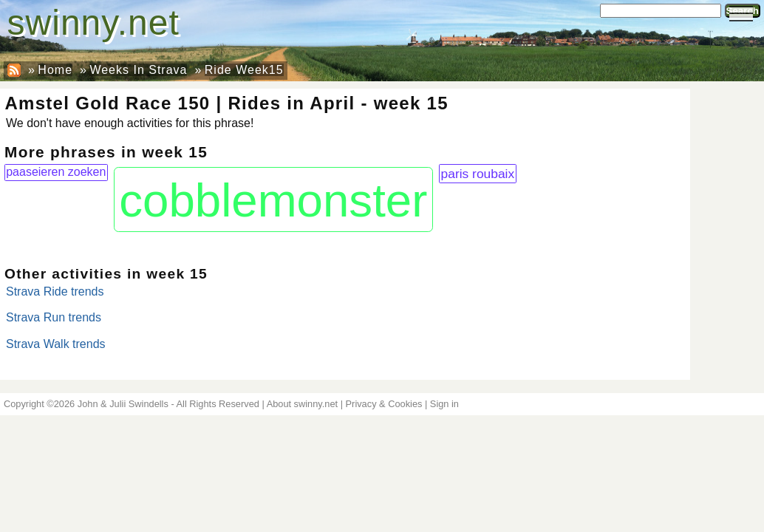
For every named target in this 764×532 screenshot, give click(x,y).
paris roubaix (478, 174)
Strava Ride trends (55, 291)
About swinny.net (303, 404)
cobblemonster (273, 200)
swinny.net (93, 23)
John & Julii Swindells (123, 404)
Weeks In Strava (138, 70)
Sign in (444, 404)
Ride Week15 (244, 70)
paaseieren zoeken (56, 172)
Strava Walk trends (56, 344)
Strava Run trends (54, 317)
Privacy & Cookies (384, 404)
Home (55, 70)
